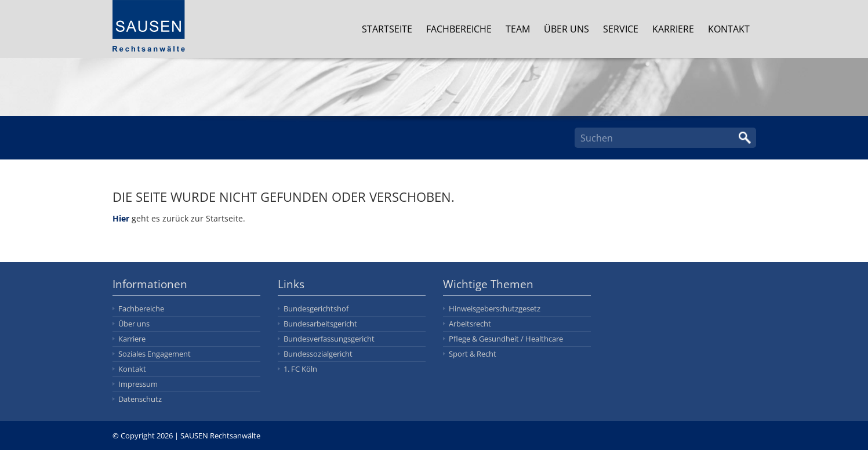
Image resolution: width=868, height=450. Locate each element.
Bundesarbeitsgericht (320, 324)
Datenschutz (140, 399)
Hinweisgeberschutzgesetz (495, 309)
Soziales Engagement (155, 354)
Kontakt (729, 29)
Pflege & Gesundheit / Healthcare (506, 339)
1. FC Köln (300, 369)
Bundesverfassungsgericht (329, 339)
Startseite (388, 29)
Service (621, 29)
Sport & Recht (473, 354)
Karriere (674, 29)
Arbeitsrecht (470, 324)
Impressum (138, 384)
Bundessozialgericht (318, 354)
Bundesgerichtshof (316, 309)
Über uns (567, 29)
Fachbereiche (460, 29)
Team (518, 29)
